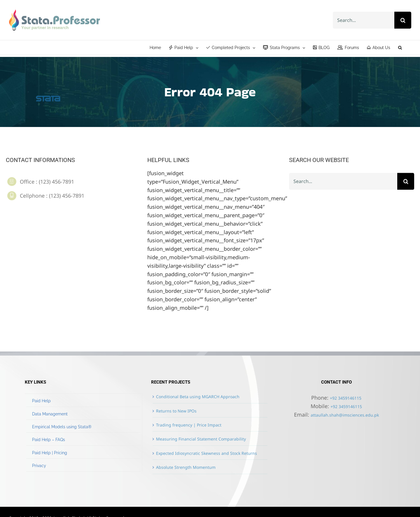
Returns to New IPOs (176, 411)
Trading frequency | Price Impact (189, 425)
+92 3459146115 (346, 398)
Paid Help (41, 401)
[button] (400, 48)
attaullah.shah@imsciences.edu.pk (345, 415)
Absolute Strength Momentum (186, 467)
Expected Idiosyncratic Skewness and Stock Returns (206, 453)
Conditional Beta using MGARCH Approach (198, 397)
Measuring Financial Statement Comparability (201, 439)
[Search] (403, 20)
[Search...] (364, 20)
